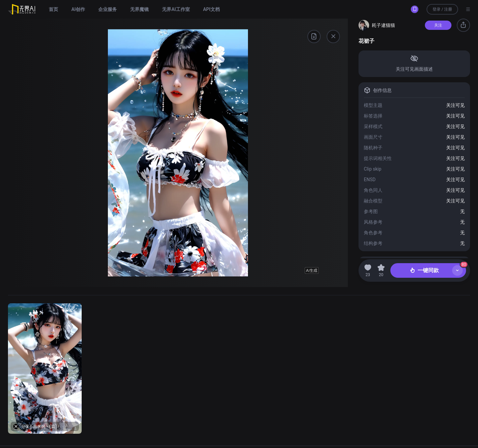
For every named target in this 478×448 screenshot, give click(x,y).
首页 (53, 9)
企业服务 (108, 9)
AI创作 (78, 9)
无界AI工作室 (176, 9)
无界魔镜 (139, 9)
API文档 (211, 9)
